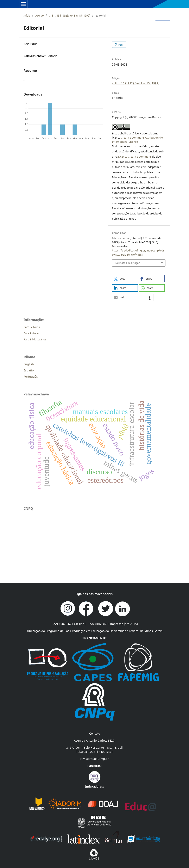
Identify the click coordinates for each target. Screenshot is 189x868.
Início (27, 16)
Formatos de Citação (128, 263)
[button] (125, 279)
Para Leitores (32, 327)
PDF (121, 45)
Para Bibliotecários (35, 339)
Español (29, 370)
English (29, 364)
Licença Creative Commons (135, 157)
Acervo (40, 16)
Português (31, 377)
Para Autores (32, 333)
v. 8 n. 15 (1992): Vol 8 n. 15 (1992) (70, 16)
